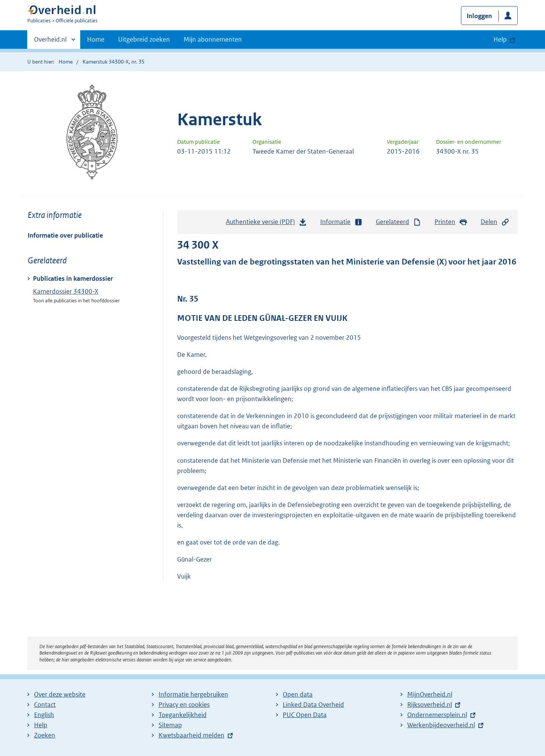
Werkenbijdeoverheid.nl (441, 725)
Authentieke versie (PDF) (266, 224)
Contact (45, 705)
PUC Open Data (305, 715)
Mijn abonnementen (213, 39)
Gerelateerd (399, 222)
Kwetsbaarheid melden (192, 735)
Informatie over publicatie (65, 235)
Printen (451, 222)
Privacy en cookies (184, 705)
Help (41, 725)
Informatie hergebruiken (193, 694)
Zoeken (45, 735)
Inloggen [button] (479, 16)
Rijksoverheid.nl (430, 705)
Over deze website (60, 694)
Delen (495, 222)
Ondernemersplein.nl (437, 715)
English (44, 715)
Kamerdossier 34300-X (66, 291)
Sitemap (170, 725)
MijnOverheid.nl (430, 694)
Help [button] (500, 39)
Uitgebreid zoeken (144, 39)
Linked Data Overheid (313, 705)
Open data (298, 694)
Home (96, 39)
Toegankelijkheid (183, 715)
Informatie (341, 222)
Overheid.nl (50, 42)
